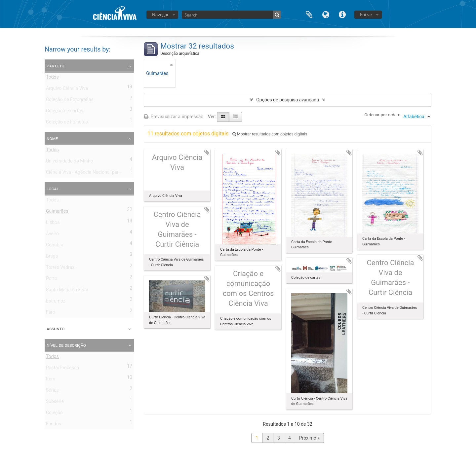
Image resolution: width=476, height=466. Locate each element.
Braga (52, 257)
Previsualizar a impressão (174, 117)
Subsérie (55, 403)
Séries (52, 391)
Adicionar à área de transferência (207, 153)
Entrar (366, 15)
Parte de (56, 66)
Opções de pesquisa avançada (288, 100)
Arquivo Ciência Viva (67, 90)
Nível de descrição (66, 345)
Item (51, 380)
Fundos (54, 425)
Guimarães (57, 212)
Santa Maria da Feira (67, 291)
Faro (51, 313)
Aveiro (52, 235)
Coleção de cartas (65, 112)
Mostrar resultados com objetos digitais (270, 134)
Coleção (54, 414)
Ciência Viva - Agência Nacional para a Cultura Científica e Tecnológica (118, 173)
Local (53, 189)
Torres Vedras (60, 269)
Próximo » (309, 438)
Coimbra (55, 246)
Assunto (56, 329)
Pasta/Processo (62, 369)
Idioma (326, 14)
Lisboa (53, 224)
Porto (52, 280)
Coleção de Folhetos (67, 123)
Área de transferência (309, 14)
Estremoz (56, 302)
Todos (52, 78)
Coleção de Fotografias (70, 101)
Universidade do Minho (69, 162)
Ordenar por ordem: (383, 115)
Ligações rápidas (342, 14)
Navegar (160, 15)
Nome (52, 138)
